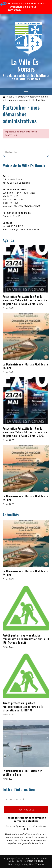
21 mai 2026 (9, 308)
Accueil (10, 97)
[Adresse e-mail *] (26, 800)
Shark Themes (36, 864)
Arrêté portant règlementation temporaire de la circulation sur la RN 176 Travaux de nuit (26, 639)
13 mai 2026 (8, 440)
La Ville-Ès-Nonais (26, 65)
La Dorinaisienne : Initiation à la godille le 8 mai (22, 773)
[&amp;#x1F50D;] (44, 153)
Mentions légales (34, 861)
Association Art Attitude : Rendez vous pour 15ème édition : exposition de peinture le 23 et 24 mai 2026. (25, 300)
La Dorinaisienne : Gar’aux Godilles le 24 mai (25, 366)
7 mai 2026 (8, 647)
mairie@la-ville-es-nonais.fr (24, 230)
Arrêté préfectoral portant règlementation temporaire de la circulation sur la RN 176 (23, 707)
